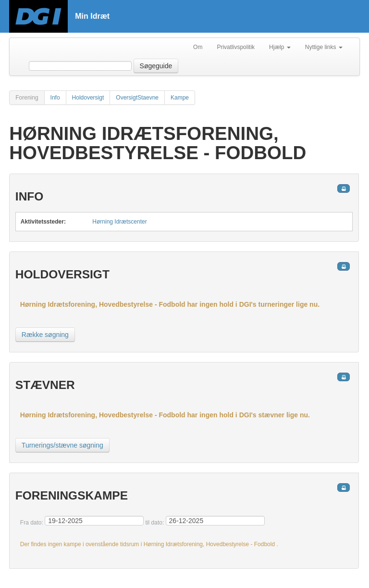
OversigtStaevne (137, 98)
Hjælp (280, 47)
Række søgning (45, 335)
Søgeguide (156, 66)
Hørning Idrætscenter (119, 222)
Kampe (180, 98)
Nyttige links (324, 47)
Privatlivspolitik (236, 47)
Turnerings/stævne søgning (62, 445)
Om (198, 47)
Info (55, 98)
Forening (27, 98)
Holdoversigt (88, 98)
